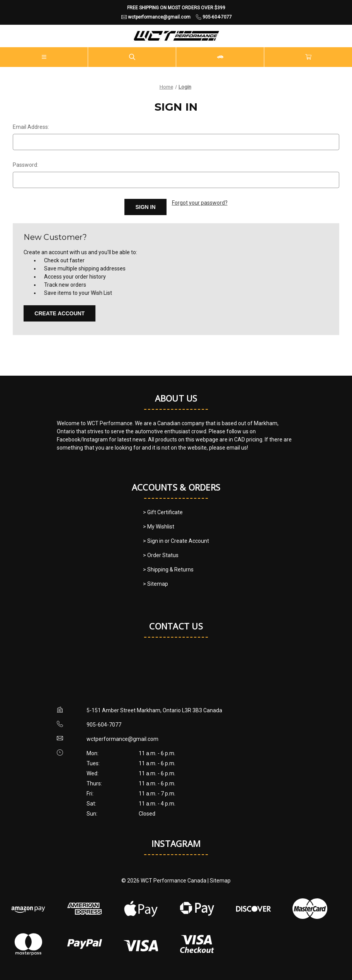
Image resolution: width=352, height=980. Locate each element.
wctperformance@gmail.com (122, 739)
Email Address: (31, 127)
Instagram (176, 843)
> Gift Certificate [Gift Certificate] (163, 512)
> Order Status (161, 555)
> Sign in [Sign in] (154, 541)
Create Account (60, 313)
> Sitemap (156, 584)
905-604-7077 (104, 725)
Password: (26, 165)
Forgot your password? (200, 203)
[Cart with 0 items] (308, 57)
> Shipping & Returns (168, 570)
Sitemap (220, 881)
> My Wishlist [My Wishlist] (159, 527)
